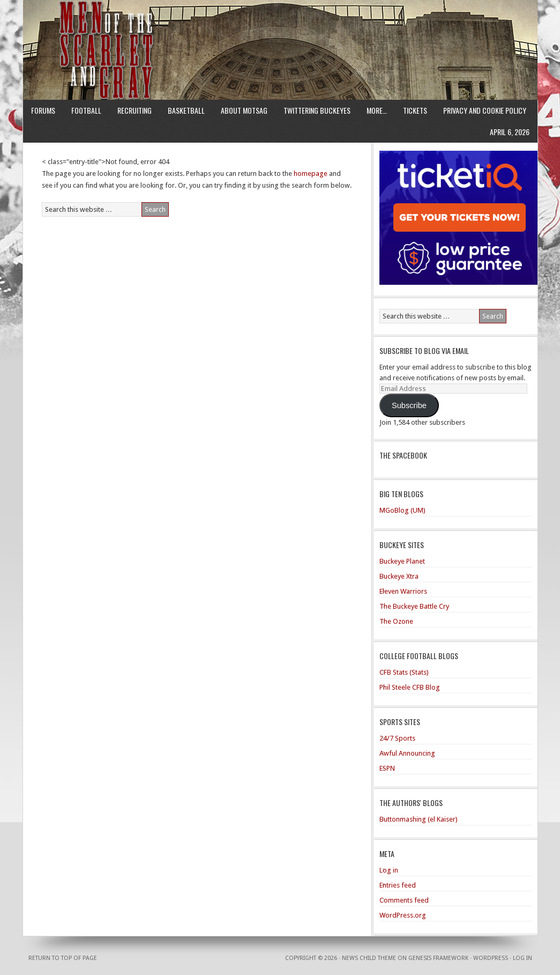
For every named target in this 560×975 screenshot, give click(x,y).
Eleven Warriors (403, 591)
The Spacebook (403, 455)
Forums (43, 110)
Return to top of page (63, 958)
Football (86, 110)
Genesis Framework (438, 958)
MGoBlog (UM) (402, 510)
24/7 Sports (397, 738)
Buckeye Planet (402, 561)
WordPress (491, 958)
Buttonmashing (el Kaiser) (419, 819)
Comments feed (404, 900)
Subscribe (409, 405)
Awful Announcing (407, 753)
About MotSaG (244, 110)
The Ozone (396, 621)
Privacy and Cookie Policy (485, 110)
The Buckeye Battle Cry (414, 606)
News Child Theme (369, 958)
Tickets (415, 110)
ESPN (387, 768)
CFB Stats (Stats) (404, 672)
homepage (311, 173)
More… (377, 110)
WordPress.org (403, 915)
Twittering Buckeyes (317, 110)
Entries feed (398, 885)
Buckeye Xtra (399, 576)
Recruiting (135, 110)
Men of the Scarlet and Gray (280, 29)
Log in (389, 870)
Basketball (186, 110)
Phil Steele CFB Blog (410, 687)
